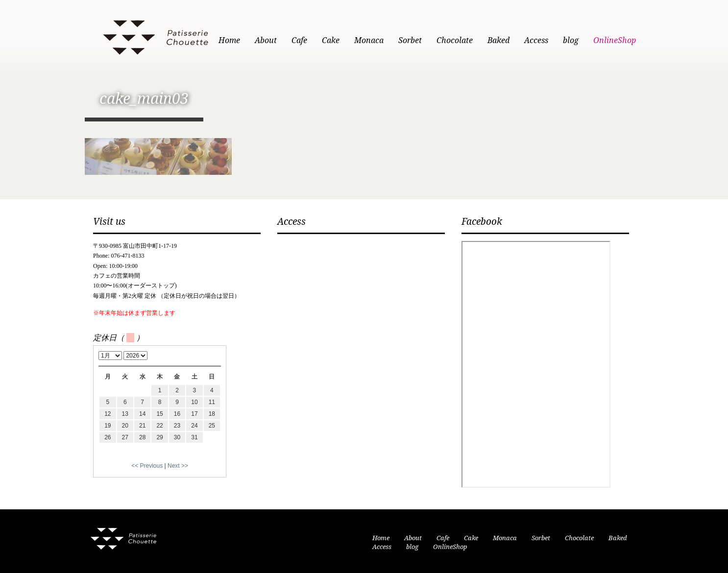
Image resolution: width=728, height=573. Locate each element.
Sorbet (410, 40)
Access (536, 40)
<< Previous (147, 466)
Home (229, 40)
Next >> (178, 466)
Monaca (369, 40)
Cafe (299, 40)
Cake (331, 40)
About (266, 40)
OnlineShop (615, 40)
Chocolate (455, 40)
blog (571, 40)
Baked (498, 40)
